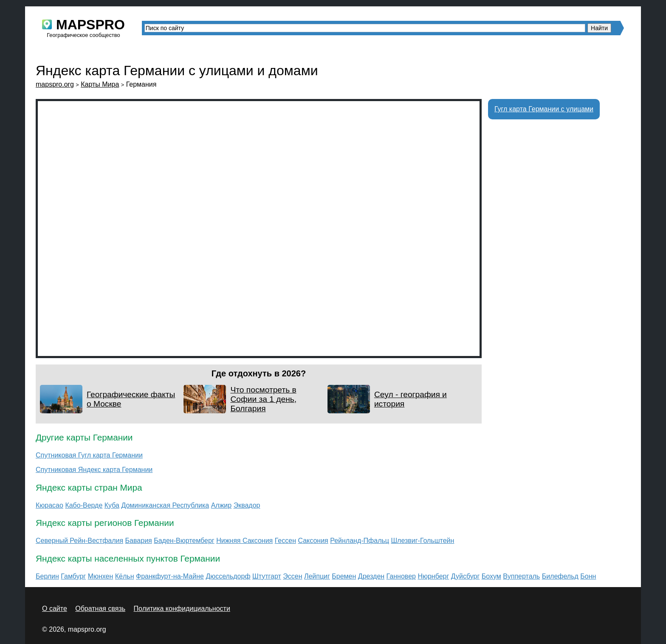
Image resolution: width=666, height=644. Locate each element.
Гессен (285, 541)
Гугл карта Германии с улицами (544, 109)
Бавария (139, 541)
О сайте (55, 609)
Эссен (292, 576)
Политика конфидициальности (182, 609)
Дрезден (371, 576)
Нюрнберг (433, 576)
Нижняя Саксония (244, 541)
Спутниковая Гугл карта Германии (89, 455)
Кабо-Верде (84, 505)
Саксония (313, 541)
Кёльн (125, 576)
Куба (112, 505)
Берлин (47, 576)
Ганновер (401, 576)
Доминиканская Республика (165, 505)
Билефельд (560, 576)
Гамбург (73, 576)
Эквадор (247, 505)
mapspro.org (55, 84)
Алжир (222, 505)
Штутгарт (267, 576)
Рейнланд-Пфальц (360, 541)
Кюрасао (49, 505)
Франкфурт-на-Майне (170, 576)
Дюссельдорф (228, 576)
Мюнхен (101, 576)
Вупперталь (521, 576)
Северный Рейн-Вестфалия (79, 541)
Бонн (588, 576)
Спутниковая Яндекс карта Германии (94, 470)
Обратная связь (100, 609)
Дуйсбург (466, 576)
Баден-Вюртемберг (184, 541)
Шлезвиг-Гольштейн (422, 541)
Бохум (491, 576)
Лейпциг (317, 576)
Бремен (344, 576)
